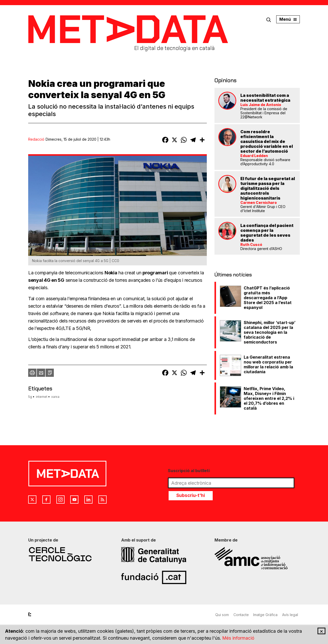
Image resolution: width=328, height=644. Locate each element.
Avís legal (292, 614)
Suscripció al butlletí (189, 470)
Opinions (224, 80)
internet (42, 397)
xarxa (55, 397)
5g (30, 397)
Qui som (222, 614)
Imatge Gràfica (267, 614)
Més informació (239, 638)
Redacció (36, 139)
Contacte (242, 614)
